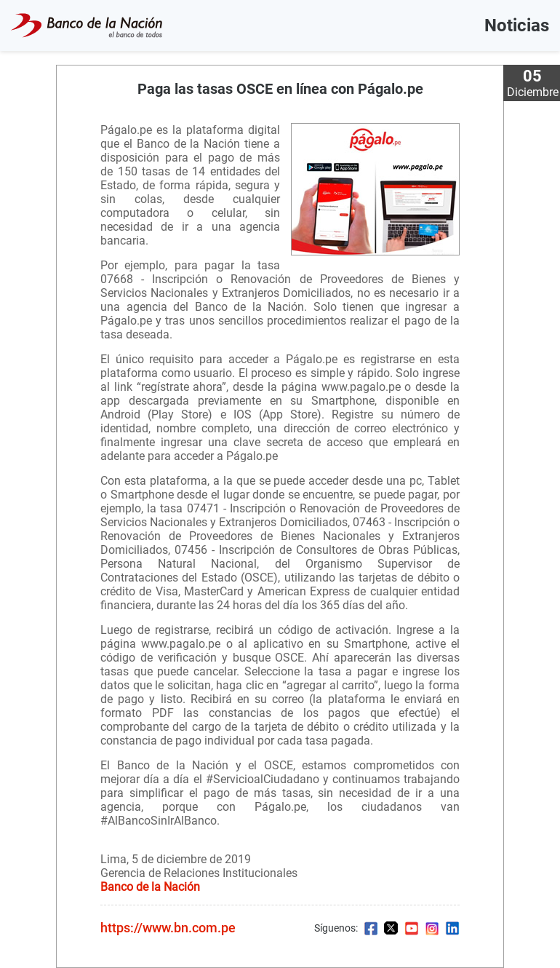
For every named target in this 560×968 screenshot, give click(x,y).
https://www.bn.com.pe (168, 928)
